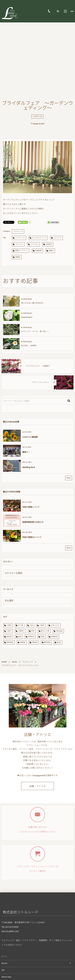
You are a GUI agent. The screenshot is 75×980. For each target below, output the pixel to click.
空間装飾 (38, 251)
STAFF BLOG (27, 299)
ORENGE (54, 637)
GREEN (18, 257)
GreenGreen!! (27, 317)
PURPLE (31, 637)
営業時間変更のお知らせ (33, 522)
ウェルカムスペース (39, 238)
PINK (42, 637)
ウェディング (37, 116)
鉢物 (33, 631)
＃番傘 (42, 625)
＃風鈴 (9, 625)
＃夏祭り (21, 631)
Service (4, 963)
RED (20, 637)
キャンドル (57, 238)
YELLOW (59, 631)
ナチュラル (19, 244)
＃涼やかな (55, 625)
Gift (3, 970)
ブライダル (34, 244)
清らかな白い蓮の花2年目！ (33, 303)
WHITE (9, 637)
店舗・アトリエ (37, 786)
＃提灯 (9, 631)
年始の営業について (31, 507)
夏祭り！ (26, 452)
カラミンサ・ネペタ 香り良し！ (35, 331)
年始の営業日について (32, 537)
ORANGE (10, 642)
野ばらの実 (45, 631)
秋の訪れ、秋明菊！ (29, 346)
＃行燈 (20, 625)
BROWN (47, 642)
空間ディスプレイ (21, 251)
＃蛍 (31, 625)
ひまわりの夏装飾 (30, 437)
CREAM (35, 642)
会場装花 (49, 244)
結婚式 (51, 251)
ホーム (4, 956)
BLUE (59, 642)
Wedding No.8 (28, 467)
